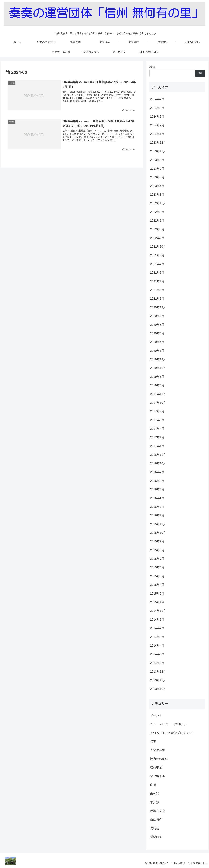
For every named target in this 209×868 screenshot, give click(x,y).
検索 (152, 67)
